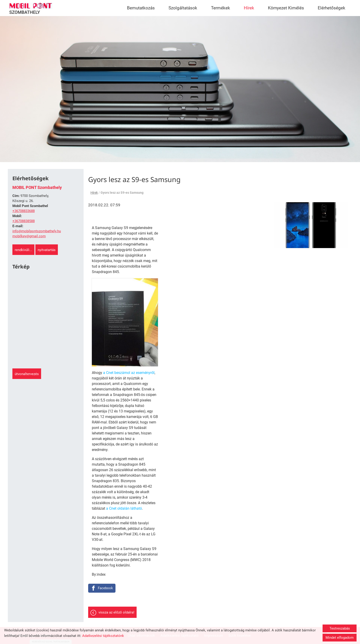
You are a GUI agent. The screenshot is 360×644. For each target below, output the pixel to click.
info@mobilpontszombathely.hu (37, 231)
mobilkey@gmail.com (29, 236)
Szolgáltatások (183, 8)
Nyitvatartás (47, 250)
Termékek (221, 8)
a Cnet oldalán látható (124, 508)
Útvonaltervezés (27, 374)
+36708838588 (24, 221)
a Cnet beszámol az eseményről (129, 373)
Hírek (249, 8)
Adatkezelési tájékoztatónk (103, 636)
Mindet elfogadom (340, 638)
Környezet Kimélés (286, 8)
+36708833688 (24, 211)
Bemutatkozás (141, 8)
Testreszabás (340, 628)
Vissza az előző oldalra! (116, 612)
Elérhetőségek (332, 8)
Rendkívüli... (23, 250)
